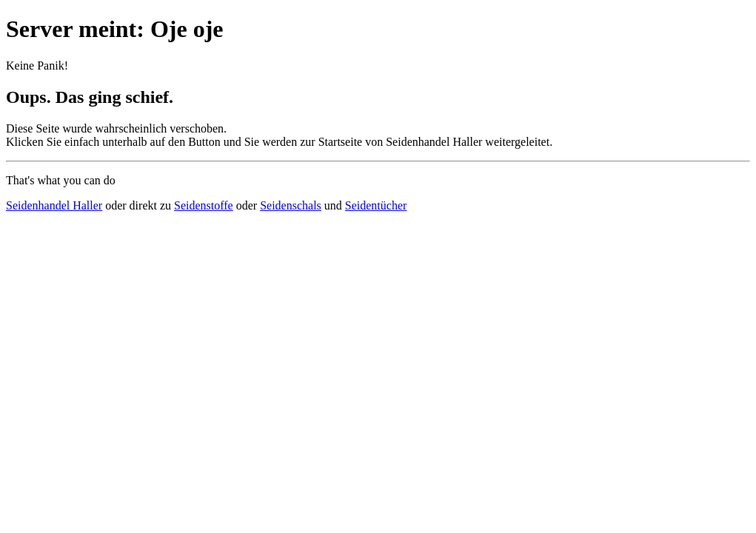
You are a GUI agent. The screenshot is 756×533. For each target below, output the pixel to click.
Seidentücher (376, 205)
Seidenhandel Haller (54, 205)
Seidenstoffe (204, 205)
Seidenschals (291, 205)
